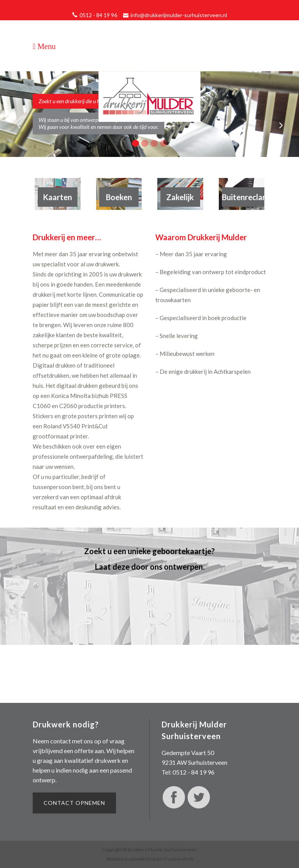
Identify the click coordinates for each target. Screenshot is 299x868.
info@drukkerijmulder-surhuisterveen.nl (179, 15)
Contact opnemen (74, 803)
